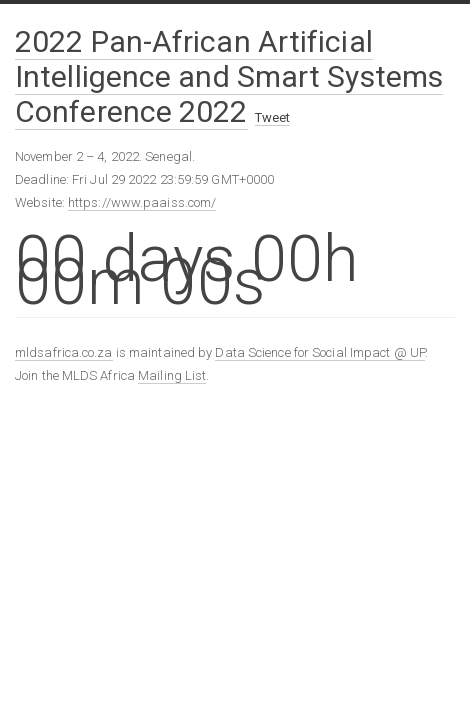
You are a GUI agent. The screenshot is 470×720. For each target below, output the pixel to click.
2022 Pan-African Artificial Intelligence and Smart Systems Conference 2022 (229, 76)
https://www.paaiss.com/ (142, 202)
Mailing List (172, 375)
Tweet (273, 117)
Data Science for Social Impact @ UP (320, 352)
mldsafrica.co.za (64, 352)
